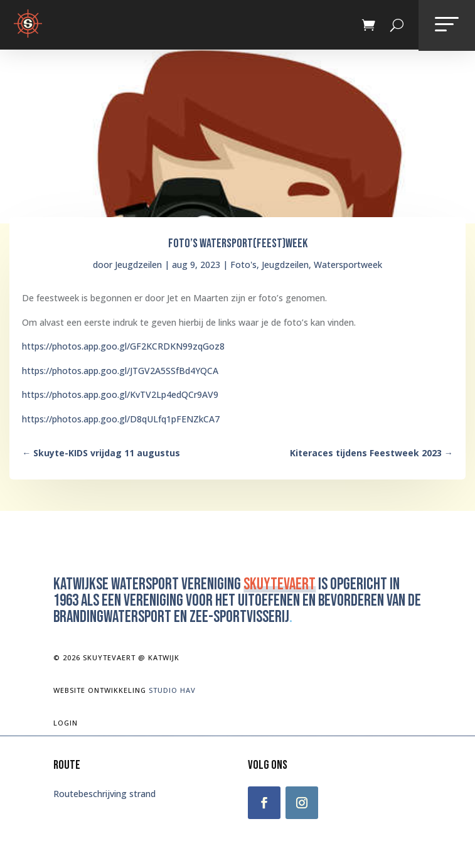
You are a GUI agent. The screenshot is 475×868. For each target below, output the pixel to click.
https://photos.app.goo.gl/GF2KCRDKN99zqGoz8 (123, 346)
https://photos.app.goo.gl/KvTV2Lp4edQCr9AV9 (120, 394)
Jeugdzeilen (138, 265)
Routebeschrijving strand (104, 794)
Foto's (243, 265)
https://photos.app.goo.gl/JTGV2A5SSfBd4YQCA (120, 371)
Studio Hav (172, 690)
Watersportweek (348, 265)
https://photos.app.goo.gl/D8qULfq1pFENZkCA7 (121, 419)
